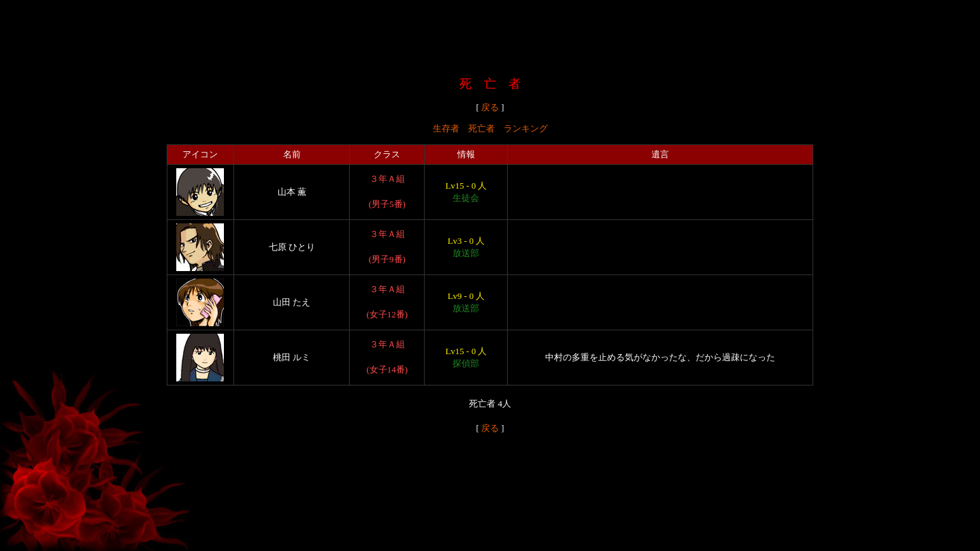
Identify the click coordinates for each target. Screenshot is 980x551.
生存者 (446, 128)
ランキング (526, 128)
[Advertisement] (490, 36)
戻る (490, 107)
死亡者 (481, 128)
